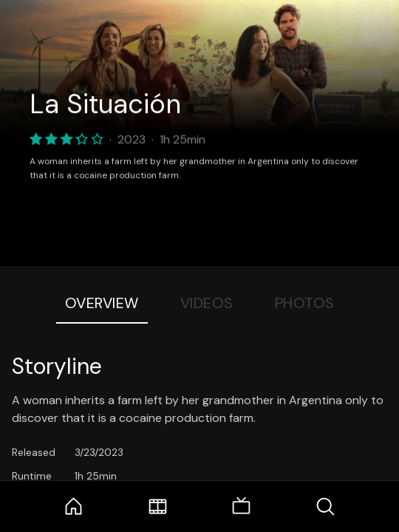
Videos (207, 303)
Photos (305, 303)
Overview (102, 303)
